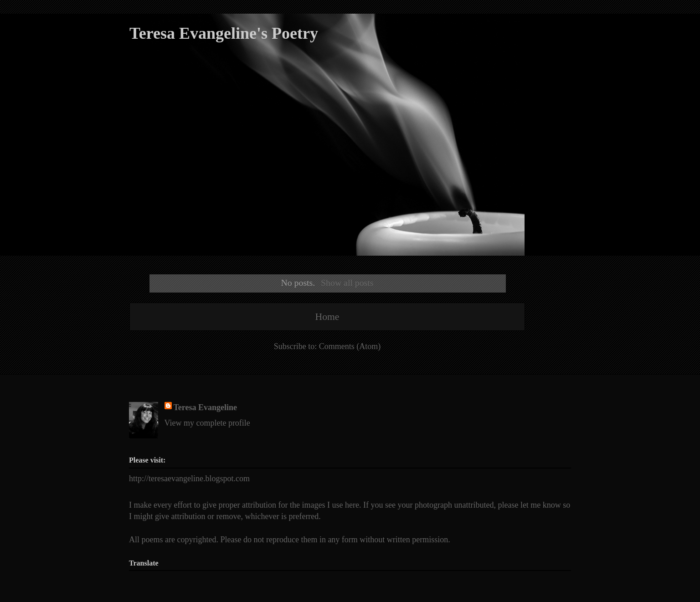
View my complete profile (207, 423)
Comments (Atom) (350, 346)
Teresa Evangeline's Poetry (224, 33)
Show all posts (347, 283)
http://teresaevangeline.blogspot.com (189, 479)
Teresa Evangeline (206, 407)
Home (327, 317)
